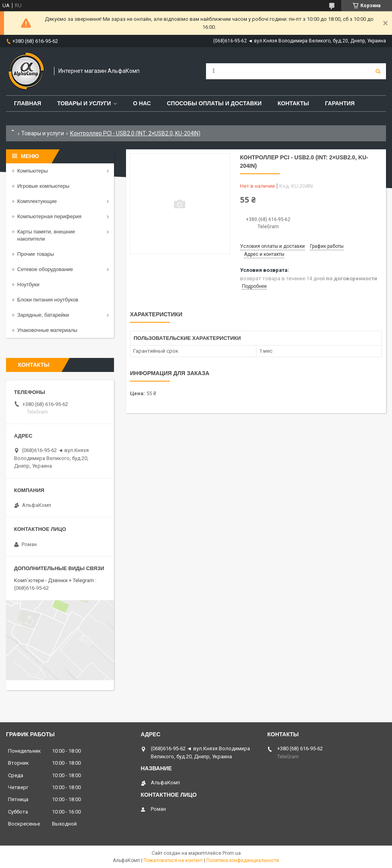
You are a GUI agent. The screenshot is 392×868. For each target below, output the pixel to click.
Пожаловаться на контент (173, 860)
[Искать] (378, 71)
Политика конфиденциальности (243, 860)
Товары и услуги (84, 103)
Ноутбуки (28, 284)
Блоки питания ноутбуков (48, 300)
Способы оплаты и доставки (214, 103)
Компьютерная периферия (49, 216)
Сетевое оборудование (45, 269)
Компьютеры (33, 171)
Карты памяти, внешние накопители (46, 235)
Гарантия (340, 103)
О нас (142, 103)
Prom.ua (232, 853)
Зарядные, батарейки (43, 315)
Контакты (293, 103)
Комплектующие (37, 201)
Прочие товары (36, 254)
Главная (28, 103)
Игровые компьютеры (43, 186)
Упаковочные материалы (47, 330)
